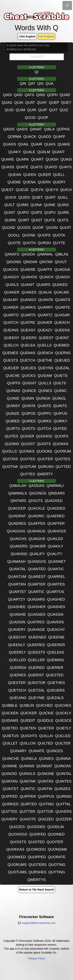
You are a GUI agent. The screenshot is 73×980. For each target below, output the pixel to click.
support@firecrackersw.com (39, 923)
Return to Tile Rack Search (37, 890)
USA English (27, 36)
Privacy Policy (36, 958)
